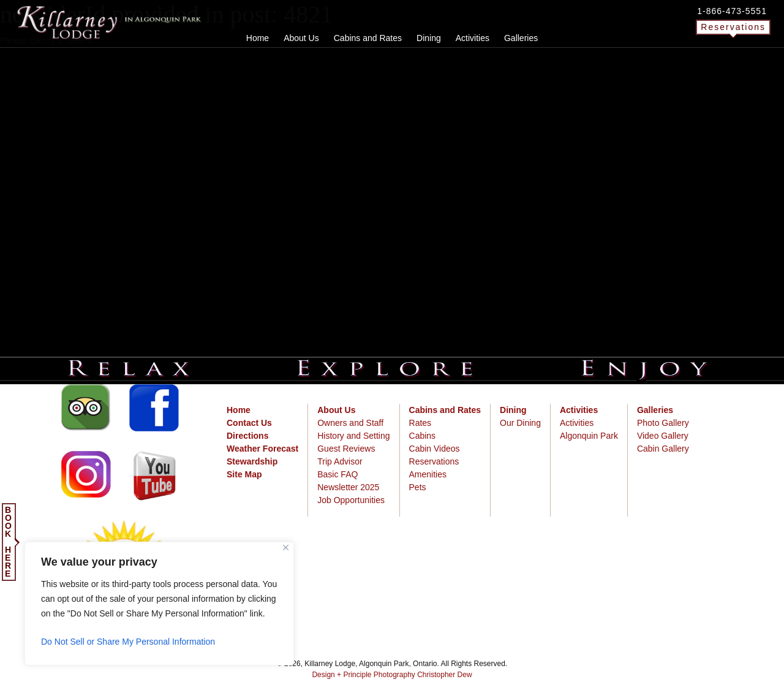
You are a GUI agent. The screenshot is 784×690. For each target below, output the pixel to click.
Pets (418, 487)
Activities (577, 423)
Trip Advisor (340, 461)
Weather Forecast (262, 449)
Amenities (428, 474)
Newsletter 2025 (348, 487)
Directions (247, 436)
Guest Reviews (346, 449)
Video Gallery (663, 436)
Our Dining (520, 423)
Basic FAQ (337, 474)
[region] (159, 604)
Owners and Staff (350, 423)
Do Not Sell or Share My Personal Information (128, 642)
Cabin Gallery (663, 449)
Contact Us (249, 423)
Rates (420, 423)
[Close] (286, 548)
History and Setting (353, 436)
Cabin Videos (435, 449)
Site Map (244, 474)
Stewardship (252, 461)
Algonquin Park (589, 436)
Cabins (423, 436)
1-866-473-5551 (732, 11)
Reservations (733, 27)
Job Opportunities (351, 500)
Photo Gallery (663, 423)
